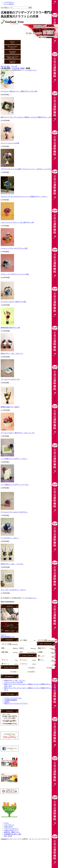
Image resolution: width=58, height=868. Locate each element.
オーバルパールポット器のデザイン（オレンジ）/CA (18, 433)
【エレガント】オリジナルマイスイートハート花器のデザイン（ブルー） (24, 197)
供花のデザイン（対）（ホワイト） (12, 353)
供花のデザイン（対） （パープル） (12, 564)
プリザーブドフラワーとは (13, 698)
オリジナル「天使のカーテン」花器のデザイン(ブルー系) (19, 91)
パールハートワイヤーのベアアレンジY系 (14, 248)
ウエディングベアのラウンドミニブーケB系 (15, 274)
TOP (2, 66)
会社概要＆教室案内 (11, 700)
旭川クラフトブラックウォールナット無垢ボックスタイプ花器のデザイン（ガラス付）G (29, 117)
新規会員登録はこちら (8, 637)
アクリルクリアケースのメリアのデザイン (14, 512)
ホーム (6, 823)
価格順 (22, 68)
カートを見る (9, 4)
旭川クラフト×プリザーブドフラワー (16, 703)
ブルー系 (14, 66)
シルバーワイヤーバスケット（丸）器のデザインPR (17, 222)
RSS (6, 836)
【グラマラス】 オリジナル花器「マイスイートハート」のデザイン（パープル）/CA (28, 169)
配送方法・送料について (12, 832)
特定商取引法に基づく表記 (13, 834)
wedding (7, 702)
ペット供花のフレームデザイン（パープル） (15, 485)
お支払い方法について (11, 830)
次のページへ (33, 70)
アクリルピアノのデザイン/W (10, 379)
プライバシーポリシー (11, 829)
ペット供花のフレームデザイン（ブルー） (14, 459)
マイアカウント (9, 2)
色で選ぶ (7, 66)
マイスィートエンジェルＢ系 (10, 143)
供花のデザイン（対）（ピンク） (15, 680)
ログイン (4, 635)
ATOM (10, 836)
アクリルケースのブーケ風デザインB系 (13, 302)
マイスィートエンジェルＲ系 (14, 682)
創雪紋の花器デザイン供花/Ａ (10, 407)
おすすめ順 (16, 68)
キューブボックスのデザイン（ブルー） (14, 590)
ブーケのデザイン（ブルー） (10, 538)
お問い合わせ (9, 827)
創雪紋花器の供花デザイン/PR (10, 328)
